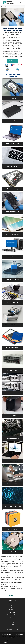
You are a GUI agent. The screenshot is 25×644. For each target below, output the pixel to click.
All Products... (12, 610)
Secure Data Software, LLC (7, 635)
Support (13, 624)
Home (2, 7)
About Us (13, 620)
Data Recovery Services (12, 615)
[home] (9, 3)
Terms (19, 640)
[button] (21, 3)
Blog (13, 622)
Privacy (6, 640)
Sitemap (6, 643)
